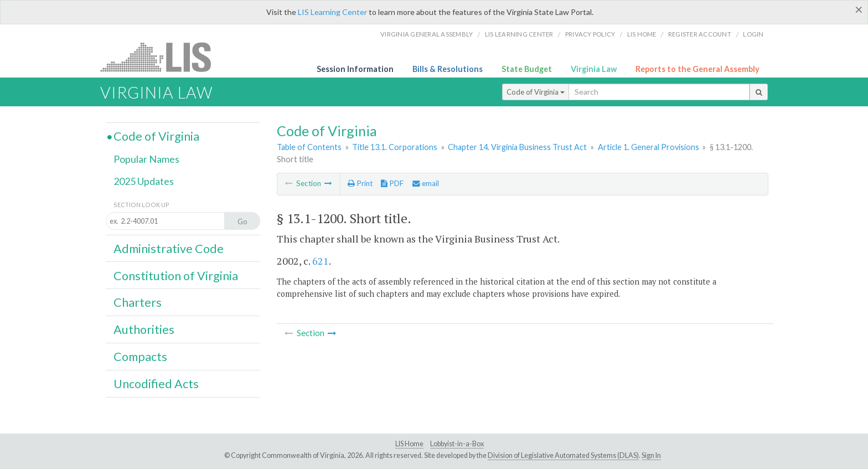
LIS (162, 57)
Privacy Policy (590, 34)
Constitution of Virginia (176, 276)
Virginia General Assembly (427, 34)
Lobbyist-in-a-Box (457, 444)
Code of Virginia (536, 92)
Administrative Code (169, 249)
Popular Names (146, 159)
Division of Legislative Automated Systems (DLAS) (563, 455)
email (426, 183)
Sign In (651, 455)
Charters (138, 302)
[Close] (859, 9)
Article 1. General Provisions (649, 147)
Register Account (700, 34)
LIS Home (409, 444)
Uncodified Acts (156, 384)
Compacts (140, 357)
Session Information (355, 69)
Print (360, 183)
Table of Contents (309, 147)
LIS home (642, 34)
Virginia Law (594, 69)
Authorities (144, 329)
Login (753, 34)
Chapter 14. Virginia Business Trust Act (517, 147)
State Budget (527, 69)
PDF (392, 183)
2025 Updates (144, 181)
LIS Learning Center (332, 12)
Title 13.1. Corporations (395, 147)
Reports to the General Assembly (697, 69)
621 (321, 261)
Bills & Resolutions (448, 69)
